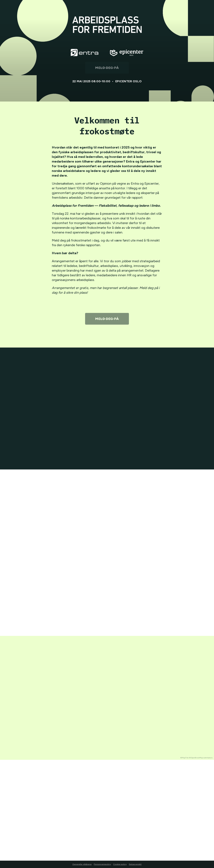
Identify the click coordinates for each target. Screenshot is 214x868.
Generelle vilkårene (82, 864)
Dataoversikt (135, 864)
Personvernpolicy (102, 864)
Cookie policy (120, 864)
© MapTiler (185, 758)
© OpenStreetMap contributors (201, 758)
